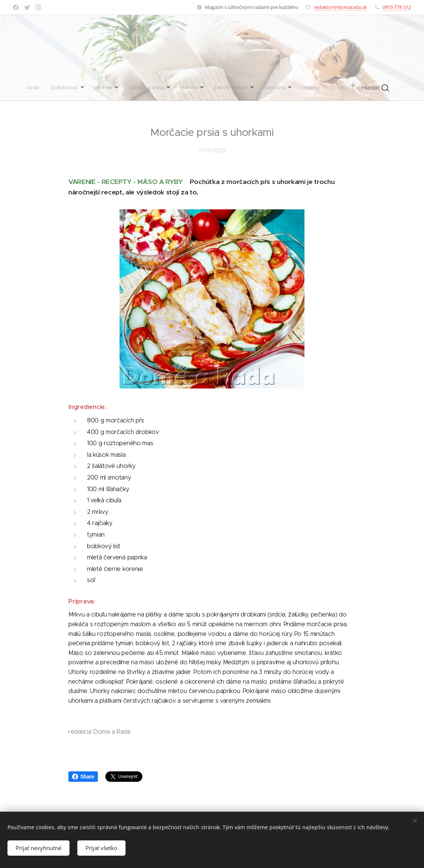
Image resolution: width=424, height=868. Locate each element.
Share (83, 777)
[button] (275, 88)
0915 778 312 (397, 7)
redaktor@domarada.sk (340, 7)
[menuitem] (130, 88)
